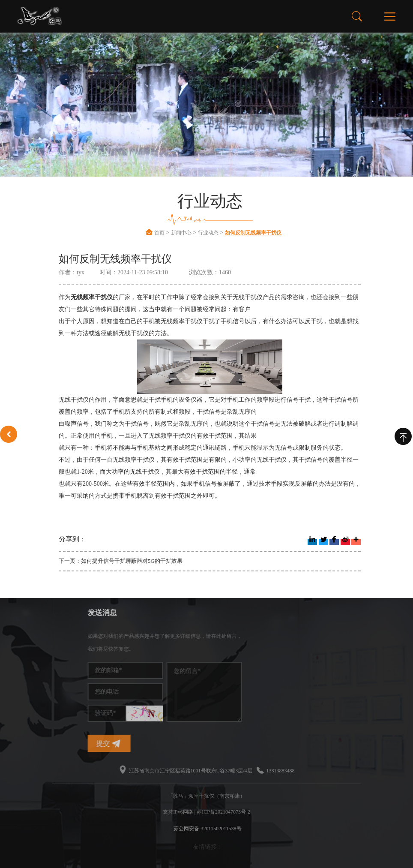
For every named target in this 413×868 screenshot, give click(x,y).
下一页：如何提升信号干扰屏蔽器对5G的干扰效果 (121, 561)
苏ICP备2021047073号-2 (223, 812)
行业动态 (208, 233)
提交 (161, 743)
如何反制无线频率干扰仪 (253, 233)
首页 (159, 233)
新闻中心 (181, 233)
